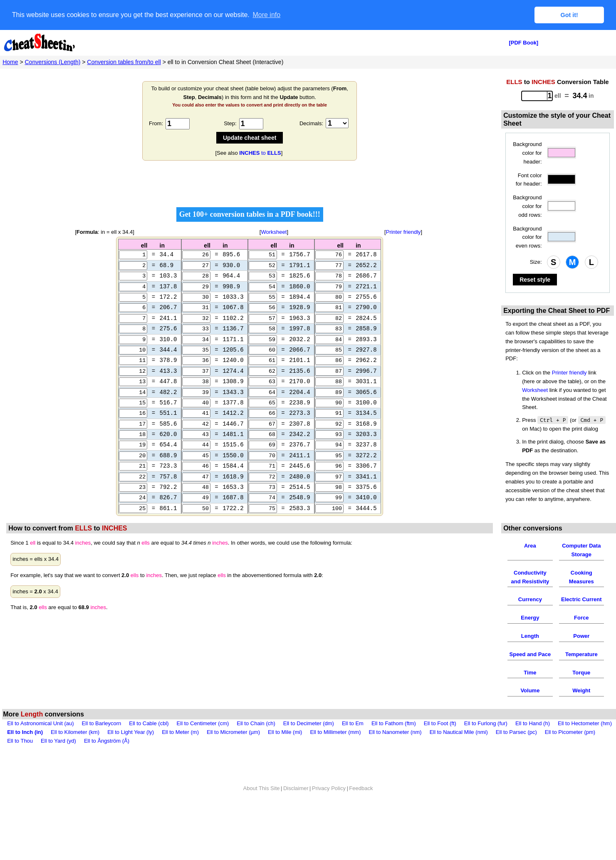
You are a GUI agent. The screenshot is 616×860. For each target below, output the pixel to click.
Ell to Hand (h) (533, 740)
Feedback (361, 805)
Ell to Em (353, 740)
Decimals (310, 123)
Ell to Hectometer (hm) (585, 740)
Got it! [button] (569, 15)
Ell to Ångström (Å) (107, 757)
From (155, 123)
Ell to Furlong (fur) (486, 740)
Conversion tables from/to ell (124, 62)
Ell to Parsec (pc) (516, 749)
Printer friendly (403, 232)
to (260, 153)
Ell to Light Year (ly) (131, 749)
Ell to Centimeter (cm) (203, 740)
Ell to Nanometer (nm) (395, 749)
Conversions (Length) (53, 62)
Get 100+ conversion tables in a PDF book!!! (250, 214)
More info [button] (266, 15)
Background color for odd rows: (527, 206)
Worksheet (274, 232)
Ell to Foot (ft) (440, 740)
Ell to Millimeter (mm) (335, 749)
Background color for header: (527, 153)
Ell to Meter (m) (180, 749)
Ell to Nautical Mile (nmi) (459, 749)
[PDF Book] (523, 43)
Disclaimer (296, 805)
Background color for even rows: (527, 237)
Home (10, 62)
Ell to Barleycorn (102, 740)
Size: (536, 262)
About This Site (262, 805)
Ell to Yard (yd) (58, 757)
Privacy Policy (329, 805)
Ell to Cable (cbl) (149, 740)
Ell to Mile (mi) (285, 749)
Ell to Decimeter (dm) (309, 740)
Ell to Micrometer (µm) (233, 749)
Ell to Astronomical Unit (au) (40, 740)
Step (229, 123)
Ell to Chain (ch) (256, 740)
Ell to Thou (20, 757)
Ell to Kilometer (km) (75, 749)
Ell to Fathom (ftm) (394, 740)
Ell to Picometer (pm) (570, 749)
